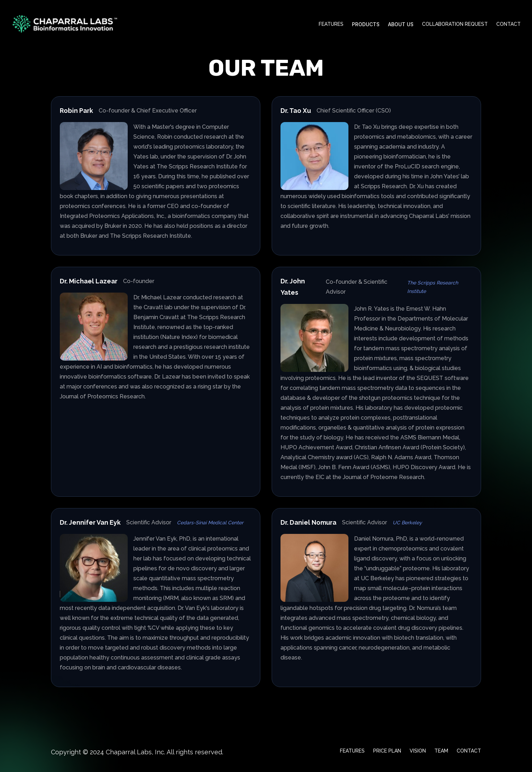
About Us (401, 24)
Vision (418, 751)
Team (441, 751)
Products (366, 24)
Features (331, 24)
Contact (508, 24)
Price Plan (387, 751)
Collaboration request (455, 24)
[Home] (64, 24)
